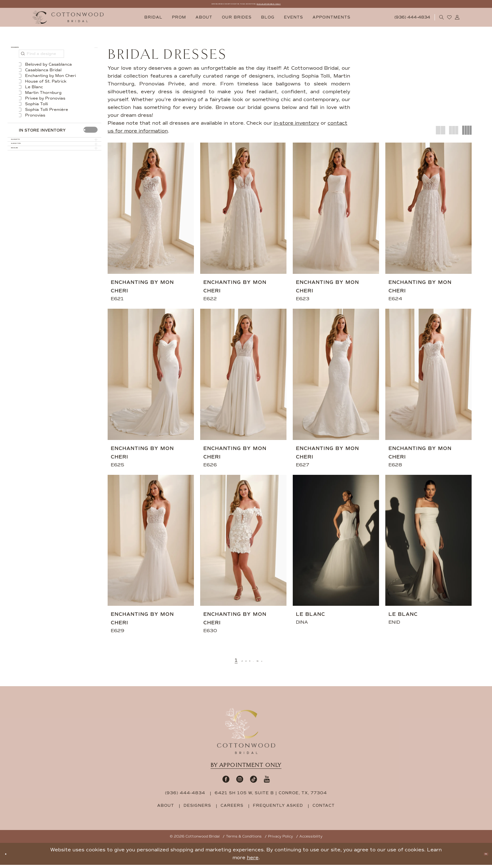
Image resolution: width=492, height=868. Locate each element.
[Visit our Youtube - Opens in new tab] (267, 782)
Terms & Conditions (244, 840)
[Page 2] (231, 663)
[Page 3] (240, 663)
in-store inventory (296, 126)
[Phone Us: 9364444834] (412, 21)
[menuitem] (153, 21)
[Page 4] (249, 663)
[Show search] (442, 20)
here (253, 861)
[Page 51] (268, 663)
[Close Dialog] (9, 857)
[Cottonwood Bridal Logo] (68, 21)
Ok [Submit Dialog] (481, 857)
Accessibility (311, 840)
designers (197, 809)
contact (324, 809)
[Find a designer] (41, 65)
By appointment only (246, 768)
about (166, 809)
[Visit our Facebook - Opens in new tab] (226, 782)
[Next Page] (278, 663)
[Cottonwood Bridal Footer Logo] (246, 734)
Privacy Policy (281, 840)
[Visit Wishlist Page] (449, 20)
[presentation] (91, 141)
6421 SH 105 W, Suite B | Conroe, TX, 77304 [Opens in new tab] (271, 796)
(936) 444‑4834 (185, 796)
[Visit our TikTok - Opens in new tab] (254, 782)
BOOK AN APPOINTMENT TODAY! (313, 5)
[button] (457, 20)
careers (232, 809)
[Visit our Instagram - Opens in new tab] (240, 782)
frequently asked (278, 809)
